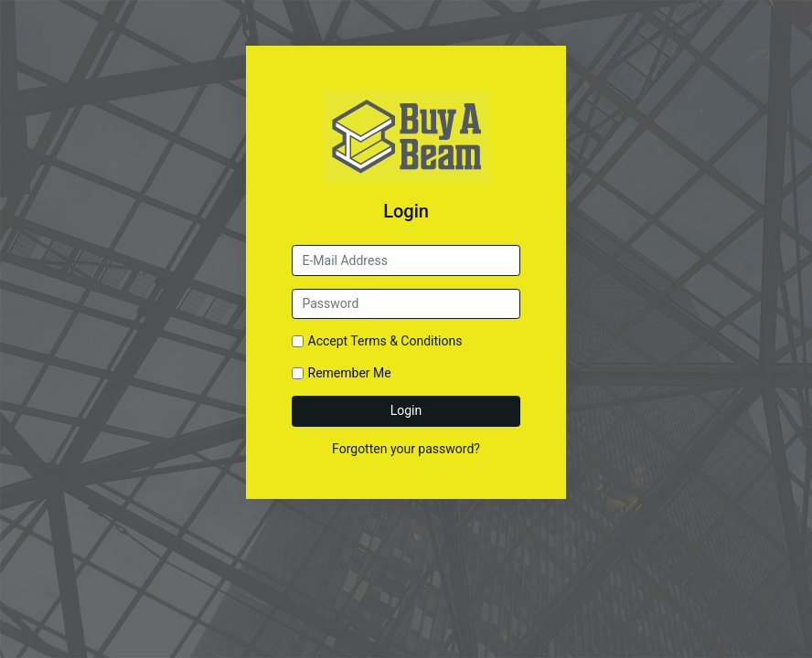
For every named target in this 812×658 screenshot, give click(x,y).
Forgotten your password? (406, 449)
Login (406, 410)
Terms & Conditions (406, 341)
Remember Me (350, 373)
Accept (385, 341)
